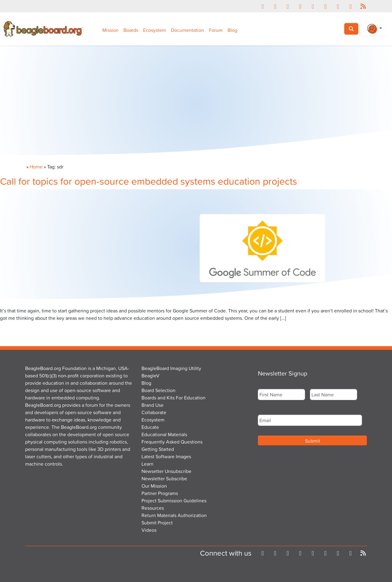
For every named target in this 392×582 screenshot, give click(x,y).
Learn (147, 464)
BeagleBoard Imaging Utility (171, 368)
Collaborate (154, 412)
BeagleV (151, 376)
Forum (216, 30)
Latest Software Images (166, 456)
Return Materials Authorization (174, 515)
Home (36, 167)
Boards (131, 30)
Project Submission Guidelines (174, 501)
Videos (149, 530)
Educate (150, 427)
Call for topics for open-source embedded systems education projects (149, 181)
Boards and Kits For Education (173, 398)
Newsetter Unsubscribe (166, 471)
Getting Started (158, 449)
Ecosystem (155, 30)
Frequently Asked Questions (172, 442)
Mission (110, 30)
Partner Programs (160, 493)
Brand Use (153, 405)
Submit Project (157, 523)
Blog (232, 30)
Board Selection (158, 390)
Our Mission (154, 486)
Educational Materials (164, 434)
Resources (153, 508)
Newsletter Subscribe (164, 478)
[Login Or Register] (375, 29)
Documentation (187, 30)
